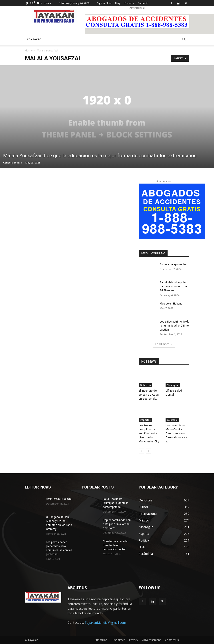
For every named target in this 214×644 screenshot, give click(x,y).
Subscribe (101, 640)
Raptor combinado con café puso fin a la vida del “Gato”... (117, 524)
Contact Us (172, 640)
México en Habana (171, 304)
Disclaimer (118, 640)
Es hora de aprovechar (174, 264)
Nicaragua (173, 385)
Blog (118, 3)
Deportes (145, 420)
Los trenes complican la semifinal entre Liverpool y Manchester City (149, 433)
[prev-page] (141, 451)
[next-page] (149, 451)
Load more (164, 344)
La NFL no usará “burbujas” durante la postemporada (116, 503)
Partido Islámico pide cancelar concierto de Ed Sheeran (173, 286)
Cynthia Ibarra (13, 163)
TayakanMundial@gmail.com (105, 623)
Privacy (134, 640)
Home (29, 50)
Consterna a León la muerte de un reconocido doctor (115, 545)
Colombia (172, 420)
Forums (129, 3)
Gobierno (145, 385)
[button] (184, 40)
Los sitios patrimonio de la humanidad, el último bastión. (175, 326)
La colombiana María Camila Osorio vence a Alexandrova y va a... (176, 433)
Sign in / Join (104, 3)
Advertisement (151, 640)
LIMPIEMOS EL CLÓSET (60, 499)
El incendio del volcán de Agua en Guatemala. (149, 395)
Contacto (143, 3)
